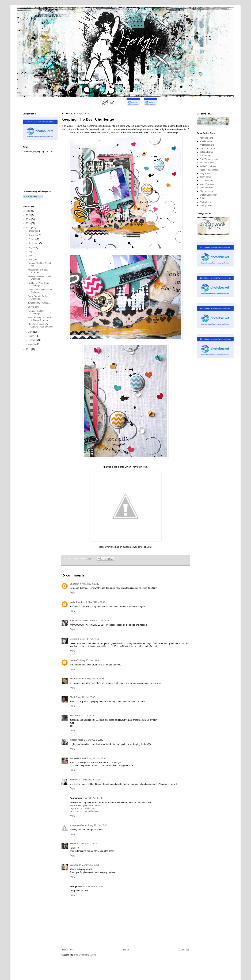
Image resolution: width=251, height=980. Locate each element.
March (32, 336)
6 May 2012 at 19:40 (89, 660)
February (33, 340)
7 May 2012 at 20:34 (91, 780)
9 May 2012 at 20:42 (97, 825)
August (32, 247)
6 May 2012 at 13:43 (96, 602)
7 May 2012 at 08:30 (96, 758)
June (31, 256)
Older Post (184, 950)
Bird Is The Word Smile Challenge (39, 284)
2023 (29, 211)
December (34, 231)
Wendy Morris (206, 206)
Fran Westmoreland (209, 159)
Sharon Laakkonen (208, 195)
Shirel (202, 198)
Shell (72, 697)
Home (126, 950)
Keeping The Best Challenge (36, 312)
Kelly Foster (205, 174)
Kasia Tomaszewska (209, 170)
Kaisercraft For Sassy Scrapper (38, 271)
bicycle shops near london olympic (86, 811)
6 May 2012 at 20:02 (85, 697)
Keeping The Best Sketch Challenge (40, 278)
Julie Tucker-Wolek (79, 621)
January (32, 344)
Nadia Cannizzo (77, 602)
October (32, 239)
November (34, 235)
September (34, 243)
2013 (29, 223)
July (31, 251)
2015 (29, 215)
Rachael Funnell (78, 758)
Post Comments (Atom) (85, 955)
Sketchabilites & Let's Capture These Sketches (41, 325)
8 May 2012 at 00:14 (92, 798)
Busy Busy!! (33, 307)
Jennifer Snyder (207, 163)
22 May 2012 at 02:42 (93, 887)
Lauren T (74, 660)
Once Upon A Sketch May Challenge (40, 291)
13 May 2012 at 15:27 (89, 844)
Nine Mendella (206, 188)
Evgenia (74, 865)
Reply (72, 592)
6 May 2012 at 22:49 (94, 740)
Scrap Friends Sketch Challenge (38, 297)
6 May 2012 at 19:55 (95, 679)
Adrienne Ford (206, 138)
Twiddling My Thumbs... (39, 303)
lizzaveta (74, 844)
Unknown (74, 584)
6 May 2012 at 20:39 (84, 716)
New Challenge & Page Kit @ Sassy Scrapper (40, 319)
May (31, 260)
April (31, 332)
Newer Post (68, 950)
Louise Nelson (206, 181)
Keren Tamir (205, 177)
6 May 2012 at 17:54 (89, 639)
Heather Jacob (77, 679)
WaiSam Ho (205, 202)
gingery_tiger (76, 740)
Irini (72, 716)
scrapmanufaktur (78, 825)
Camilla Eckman (207, 149)
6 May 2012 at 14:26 (99, 621)
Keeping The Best (111, 132)
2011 (29, 349)
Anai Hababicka (207, 145)
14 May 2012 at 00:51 (89, 865)
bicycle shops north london (82, 808)
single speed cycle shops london (85, 805)
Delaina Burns (206, 152)
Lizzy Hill (74, 639)
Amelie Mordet (206, 141)
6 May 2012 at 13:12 (90, 584)
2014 (29, 219)
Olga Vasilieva (206, 191)
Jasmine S (75, 780)
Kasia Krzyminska (208, 166)
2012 (29, 228)
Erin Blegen (205, 156)
